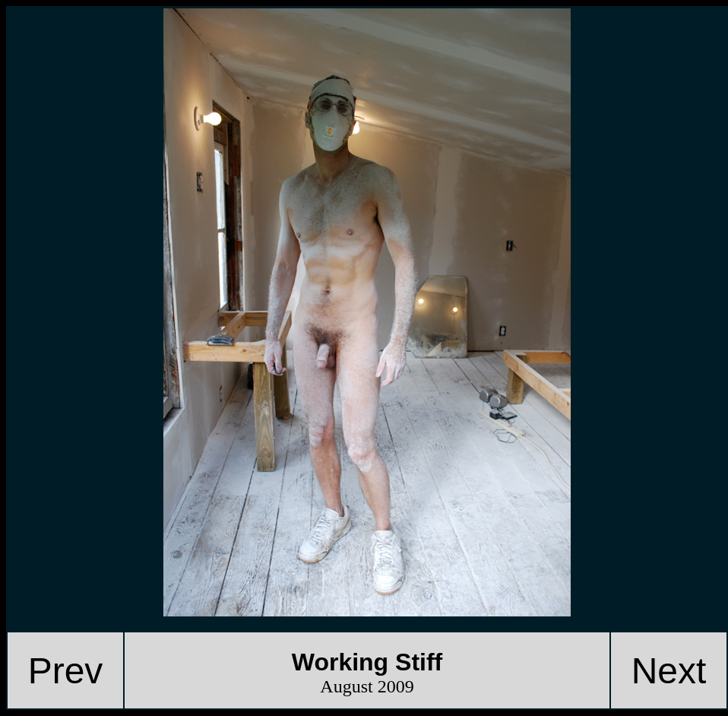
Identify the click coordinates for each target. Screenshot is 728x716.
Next (669, 671)
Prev (66, 671)
